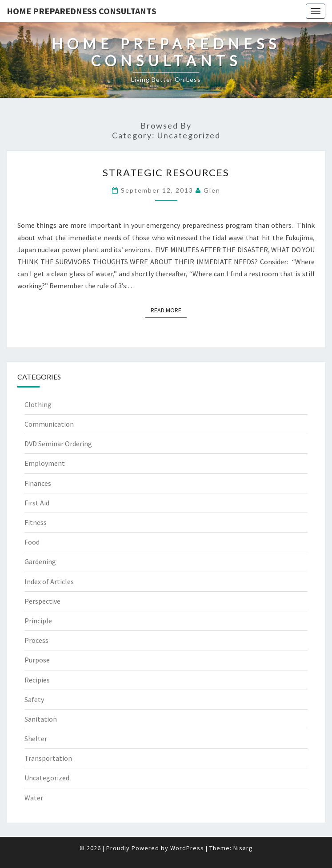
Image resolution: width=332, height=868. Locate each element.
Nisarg (243, 848)
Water (34, 798)
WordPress (187, 848)
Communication (49, 424)
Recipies (37, 680)
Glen (212, 190)
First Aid (37, 503)
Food (32, 542)
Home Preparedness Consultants (82, 11)
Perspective (42, 601)
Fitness (36, 522)
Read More (169, 310)
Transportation (48, 758)
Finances (38, 483)
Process (36, 640)
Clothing (38, 404)
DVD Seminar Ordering (58, 444)
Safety (34, 699)
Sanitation (41, 719)
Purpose (37, 660)
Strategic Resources (166, 172)
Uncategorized (47, 778)
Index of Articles (49, 581)
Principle (38, 621)
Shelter (36, 739)
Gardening (40, 561)
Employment (45, 463)
